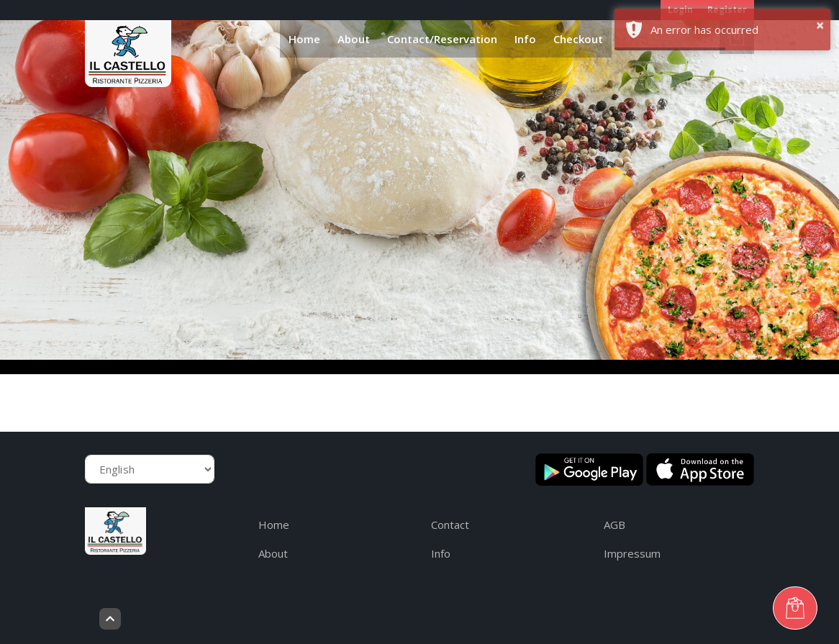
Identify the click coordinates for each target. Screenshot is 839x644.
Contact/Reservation (442, 39)
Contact (450, 525)
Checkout (578, 39)
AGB (614, 525)
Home (304, 39)
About (354, 39)
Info (525, 39)
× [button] (820, 25)
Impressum (632, 553)
